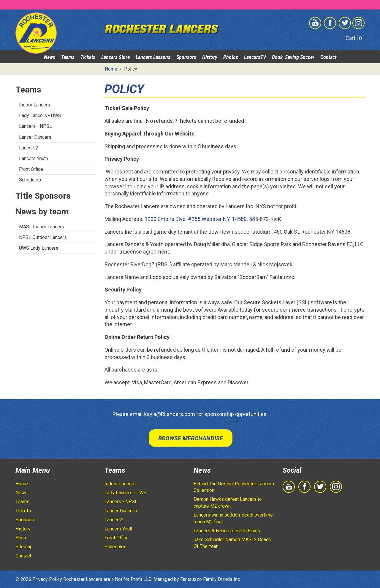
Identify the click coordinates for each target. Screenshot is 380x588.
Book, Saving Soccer (293, 57)
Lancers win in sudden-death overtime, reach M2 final (234, 518)
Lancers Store (115, 57)
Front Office (31, 169)
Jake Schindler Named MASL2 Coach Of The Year (232, 543)
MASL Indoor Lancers (42, 227)
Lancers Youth (34, 158)
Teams (68, 57)
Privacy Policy (47, 579)
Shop (21, 538)
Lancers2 (29, 148)
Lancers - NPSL (35, 126)
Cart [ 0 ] (355, 38)
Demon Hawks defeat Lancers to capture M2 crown (228, 502)
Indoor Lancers (35, 105)
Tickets (88, 57)
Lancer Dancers (35, 137)
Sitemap (24, 547)
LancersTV (255, 57)
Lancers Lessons (153, 57)
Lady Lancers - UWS (40, 115)
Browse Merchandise (191, 438)
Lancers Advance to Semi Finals (227, 531)
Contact (328, 57)
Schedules (30, 180)
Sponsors (186, 57)
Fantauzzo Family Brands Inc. (210, 579)
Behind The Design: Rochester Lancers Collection (234, 487)
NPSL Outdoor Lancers (43, 237)
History (210, 57)
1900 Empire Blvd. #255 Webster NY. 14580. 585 (201, 219)
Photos (231, 57)
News (50, 57)
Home (22, 484)
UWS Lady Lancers (39, 248)
